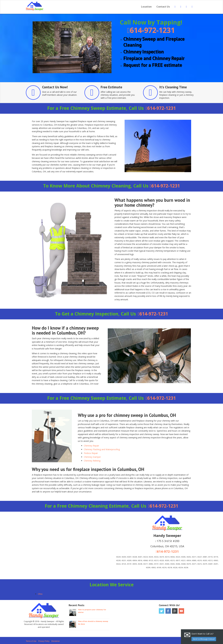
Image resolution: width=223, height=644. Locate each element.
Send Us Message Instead (204, 639)
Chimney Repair (91, 446)
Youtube (181, 611)
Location (146, 7)
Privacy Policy (44, 641)
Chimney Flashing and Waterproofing (102, 449)
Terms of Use (31, 641)
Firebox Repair (91, 453)
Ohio (40, 594)
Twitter (162, 611)
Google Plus (175, 611)
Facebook (168, 611)
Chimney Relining (92, 461)
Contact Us (163, 7)
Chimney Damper (92, 457)
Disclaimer (56, 641)
